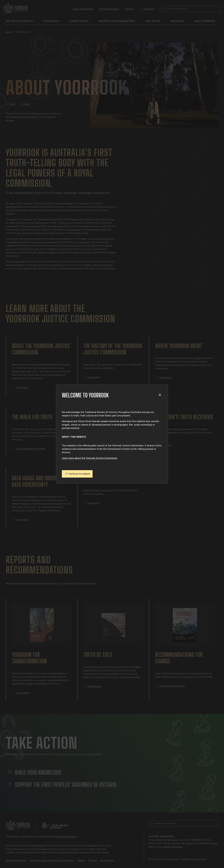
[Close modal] (160, 395)
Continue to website (77, 474)
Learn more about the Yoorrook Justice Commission (90, 458)
